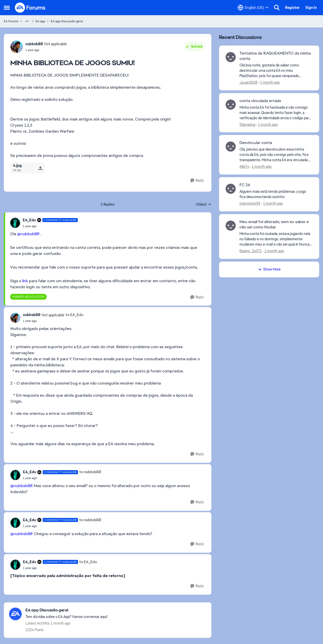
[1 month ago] (269, 82)
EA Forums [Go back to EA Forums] (11, 21)
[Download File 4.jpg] (40, 168)
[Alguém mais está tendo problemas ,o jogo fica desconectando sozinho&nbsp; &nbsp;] (276, 194)
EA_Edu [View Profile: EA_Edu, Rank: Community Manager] (29, 220)
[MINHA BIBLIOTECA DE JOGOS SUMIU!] (50, 226)
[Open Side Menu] (7, 8)
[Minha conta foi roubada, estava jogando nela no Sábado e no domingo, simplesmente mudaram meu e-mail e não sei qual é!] (276, 239)
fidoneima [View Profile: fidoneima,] (247, 124)
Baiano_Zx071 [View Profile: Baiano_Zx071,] (251, 251)
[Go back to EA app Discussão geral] (66, 610)
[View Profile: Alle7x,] (231, 147)
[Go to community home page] (30, 8)
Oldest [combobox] (204, 205)
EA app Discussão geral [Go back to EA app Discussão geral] (67, 21)
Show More (269, 269)
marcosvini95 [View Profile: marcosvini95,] (250, 203)
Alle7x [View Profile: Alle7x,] (244, 166)
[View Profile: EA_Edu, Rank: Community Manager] (15, 223)
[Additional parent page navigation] (27, 21)
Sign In (311, 8)
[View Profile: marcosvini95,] (231, 189)
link (25, 281)
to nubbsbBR (90, 472)
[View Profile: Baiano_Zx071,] (231, 226)
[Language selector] (253, 8)
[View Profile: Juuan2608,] (231, 57)
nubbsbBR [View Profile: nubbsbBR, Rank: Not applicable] (34, 44)
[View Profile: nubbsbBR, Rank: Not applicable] (17, 47)
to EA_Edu (74, 315)
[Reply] (197, 181)
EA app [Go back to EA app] (40, 21)
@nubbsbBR (28, 234)
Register (292, 8)
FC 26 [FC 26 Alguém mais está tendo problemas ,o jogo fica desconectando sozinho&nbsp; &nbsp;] (245, 185)
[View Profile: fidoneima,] (231, 105)
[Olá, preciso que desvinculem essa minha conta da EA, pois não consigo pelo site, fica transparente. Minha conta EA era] (276, 155)
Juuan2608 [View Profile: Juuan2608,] (248, 82)
